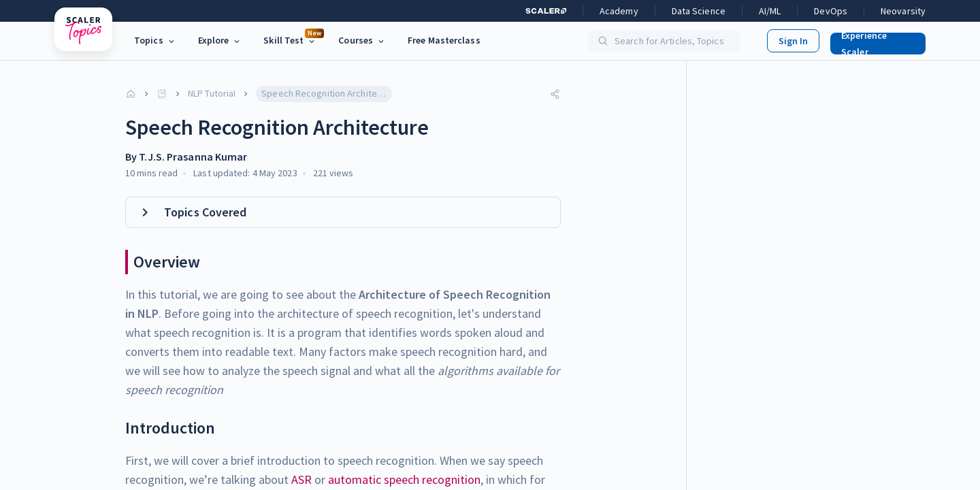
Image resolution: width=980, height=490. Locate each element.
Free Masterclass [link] (444, 40)
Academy (619, 11)
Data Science (699, 11)
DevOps (831, 11)
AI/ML (770, 11)
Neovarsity (903, 11)
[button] (872, 41)
